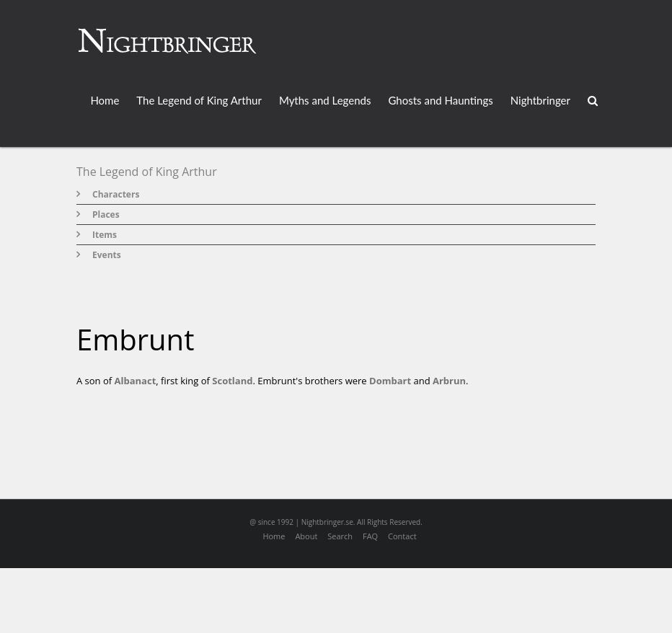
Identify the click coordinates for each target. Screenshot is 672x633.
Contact (402, 536)
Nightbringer (540, 100)
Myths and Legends (325, 100)
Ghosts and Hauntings (440, 100)
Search (340, 536)
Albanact (136, 381)
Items (105, 235)
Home (105, 100)
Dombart (390, 381)
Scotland (232, 381)
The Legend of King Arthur (199, 100)
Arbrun (449, 381)
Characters (116, 194)
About (306, 536)
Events (107, 255)
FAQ (370, 536)
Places (106, 214)
